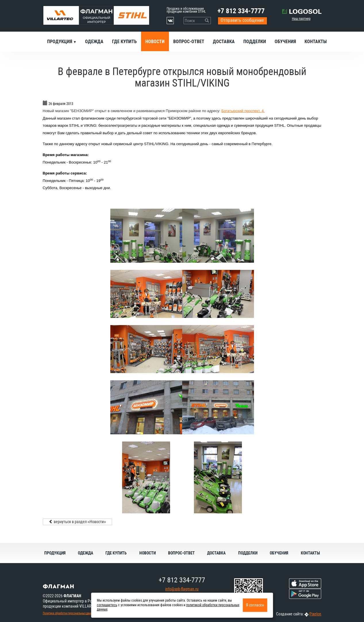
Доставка (224, 42)
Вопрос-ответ (189, 42)
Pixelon (315, 614)
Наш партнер (301, 19)
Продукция (60, 42)
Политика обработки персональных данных (69, 613)
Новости (155, 42)
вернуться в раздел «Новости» (78, 522)
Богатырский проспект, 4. (243, 111)
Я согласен (255, 605)
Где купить (124, 42)
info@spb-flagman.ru (182, 589)
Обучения (285, 42)
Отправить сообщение (242, 20)
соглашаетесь (107, 605)
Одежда (94, 42)
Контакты (316, 42)
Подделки (255, 42)
